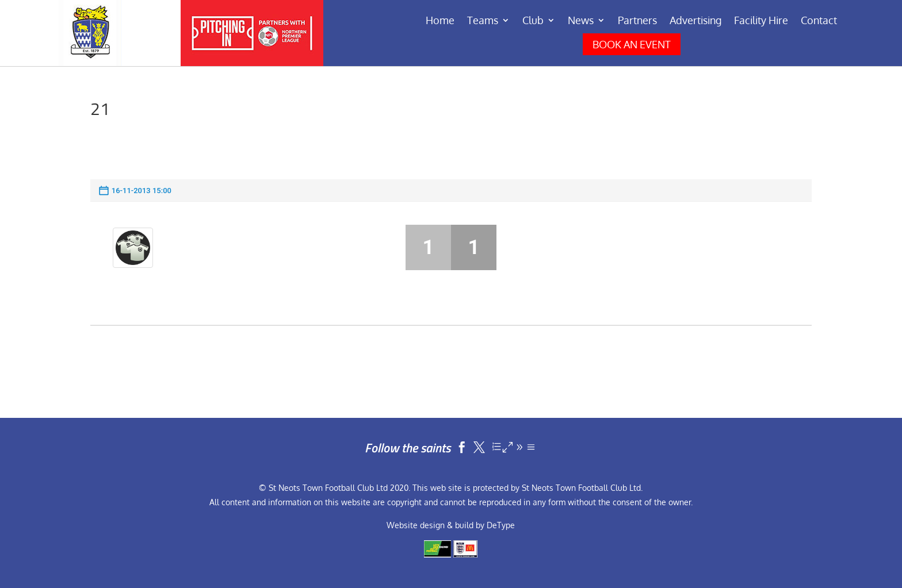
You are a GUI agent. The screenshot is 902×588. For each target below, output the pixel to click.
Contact (819, 21)
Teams (483, 21)
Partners (637, 21)
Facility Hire (761, 21)
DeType (501, 525)
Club (533, 21)
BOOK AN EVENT (632, 44)
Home (440, 21)
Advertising (695, 21)
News (581, 21)
